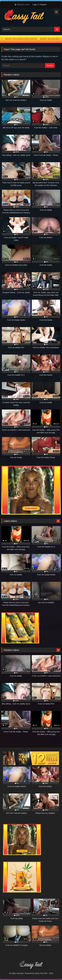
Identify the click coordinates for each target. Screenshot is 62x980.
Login (35, 5)
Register (43, 5)
